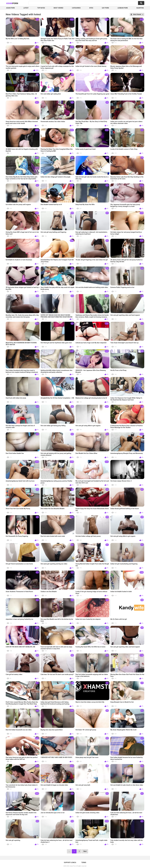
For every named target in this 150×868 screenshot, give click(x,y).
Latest (26, 8)
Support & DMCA (70, 862)
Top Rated (41, 8)
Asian (12, 3)
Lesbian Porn (123, 8)
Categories (76, 8)
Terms (84, 862)
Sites (91, 8)
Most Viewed (58, 8)
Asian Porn (10, 8)
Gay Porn (105, 8)
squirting (140, 8)
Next (85, 851)
